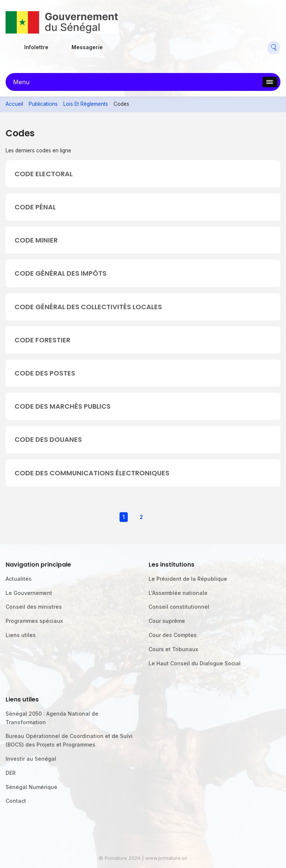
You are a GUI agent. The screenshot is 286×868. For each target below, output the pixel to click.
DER (11, 773)
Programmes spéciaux (34, 621)
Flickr (133, 45)
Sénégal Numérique (31, 787)
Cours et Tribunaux (173, 649)
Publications (43, 104)
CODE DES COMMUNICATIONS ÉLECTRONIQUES (92, 473)
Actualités (19, 579)
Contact (16, 801)
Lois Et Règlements (86, 104)
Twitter (150, 45)
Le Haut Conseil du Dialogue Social (195, 663)
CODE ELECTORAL (44, 174)
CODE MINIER (36, 240)
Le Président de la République (188, 579)
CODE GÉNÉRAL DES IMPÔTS (61, 273)
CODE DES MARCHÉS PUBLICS (63, 406)
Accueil (14, 104)
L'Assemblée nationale (178, 593)
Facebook (116, 45)
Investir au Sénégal (31, 759)
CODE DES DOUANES (48, 439)
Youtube (167, 45)
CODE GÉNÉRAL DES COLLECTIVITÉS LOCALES (88, 307)
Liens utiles (21, 635)
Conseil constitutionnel (179, 607)
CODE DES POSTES (45, 373)
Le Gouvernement (29, 593)
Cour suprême (167, 621)
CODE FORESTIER (42, 340)
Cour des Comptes (173, 635)
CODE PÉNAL (35, 207)
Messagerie (87, 47)
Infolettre (36, 47)
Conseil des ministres (34, 607)
